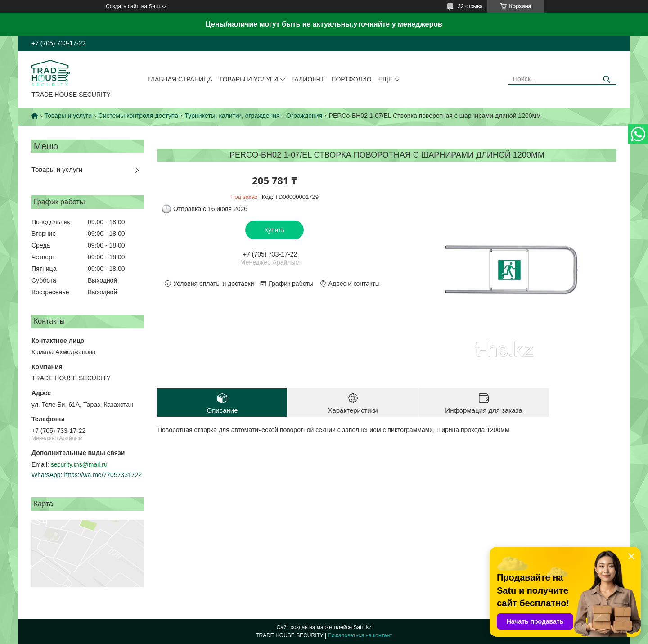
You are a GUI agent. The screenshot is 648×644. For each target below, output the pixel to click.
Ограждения (304, 116)
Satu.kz (362, 627)
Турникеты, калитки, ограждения (232, 116)
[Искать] (606, 79)
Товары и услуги (249, 79)
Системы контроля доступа (139, 116)
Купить (274, 230)
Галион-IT (308, 79)
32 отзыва (470, 6)
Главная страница (180, 79)
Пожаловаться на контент (360, 635)
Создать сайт (122, 6)
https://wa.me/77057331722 (103, 475)
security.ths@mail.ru (79, 464)
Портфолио (351, 79)
